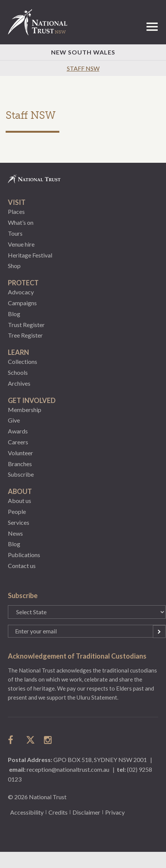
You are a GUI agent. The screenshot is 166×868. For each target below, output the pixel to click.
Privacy (115, 812)
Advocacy (21, 292)
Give (14, 420)
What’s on (21, 222)
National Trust (41, 22)
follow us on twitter (30, 740)
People (17, 511)
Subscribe (21, 474)
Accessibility (27, 812)
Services (19, 522)
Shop (14, 266)
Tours (15, 233)
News (15, 533)
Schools (18, 372)
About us (20, 501)
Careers (18, 442)
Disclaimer (86, 812)
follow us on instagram (48, 740)
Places (16, 211)
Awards (18, 431)
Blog (14, 314)
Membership (25, 410)
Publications (24, 555)
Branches (20, 464)
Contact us (22, 566)
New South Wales (83, 52)
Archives (19, 383)
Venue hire (21, 244)
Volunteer (20, 453)
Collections (23, 361)
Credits (58, 812)
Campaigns (22, 303)
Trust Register (26, 325)
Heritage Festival (30, 255)
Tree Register (25, 335)
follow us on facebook (12, 740)
